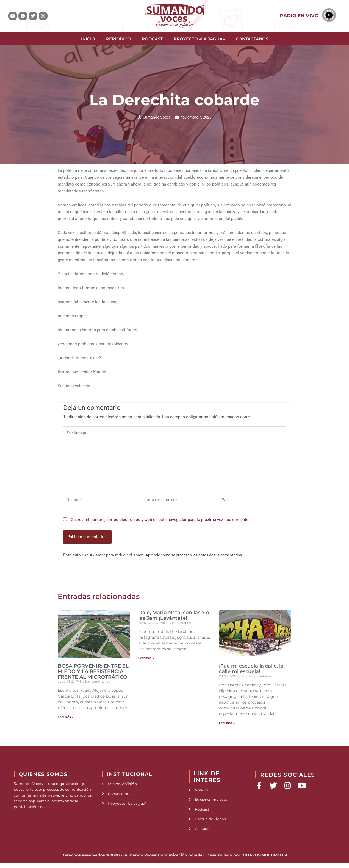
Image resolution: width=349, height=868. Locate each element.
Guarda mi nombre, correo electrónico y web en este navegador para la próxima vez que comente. (160, 523)
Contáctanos (252, 39)
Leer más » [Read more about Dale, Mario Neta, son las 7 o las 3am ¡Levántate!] (146, 662)
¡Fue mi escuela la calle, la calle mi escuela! (251, 673)
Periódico (118, 39)
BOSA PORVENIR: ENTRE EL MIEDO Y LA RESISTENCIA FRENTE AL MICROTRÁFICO (93, 675)
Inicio (88, 39)
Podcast (152, 39)
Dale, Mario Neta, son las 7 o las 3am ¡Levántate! (174, 619)
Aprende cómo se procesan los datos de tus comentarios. (199, 559)
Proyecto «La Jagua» (199, 39)
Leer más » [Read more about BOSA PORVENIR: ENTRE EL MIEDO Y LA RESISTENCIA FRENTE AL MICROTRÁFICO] (66, 721)
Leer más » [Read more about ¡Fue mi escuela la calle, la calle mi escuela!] (227, 727)
